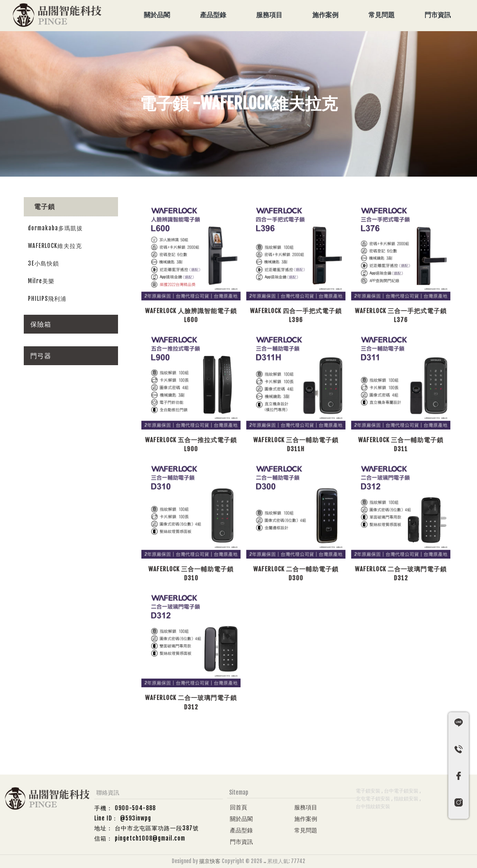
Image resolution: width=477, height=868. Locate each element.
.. (265, 861)
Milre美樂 (41, 281)
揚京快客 (210, 861)
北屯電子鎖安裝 (373, 799)
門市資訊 (438, 15)
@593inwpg (136, 818)
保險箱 (41, 324)
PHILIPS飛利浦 (47, 299)
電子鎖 (44, 207)
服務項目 (269, 15)
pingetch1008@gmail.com (150, 838)
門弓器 (41, 356)
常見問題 (382, 15)
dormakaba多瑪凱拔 (55, 228)
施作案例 (325, 15)
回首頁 (238, 807)
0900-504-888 (135, 808)
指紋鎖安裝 (406, 799)
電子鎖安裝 (368, 791)
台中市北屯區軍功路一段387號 (157, 828)
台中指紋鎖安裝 (373, 806)
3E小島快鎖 (43, 263)
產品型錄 (213, 15)
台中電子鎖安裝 (401, 791)
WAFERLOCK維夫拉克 (55, 246)
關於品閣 (157, 15)
